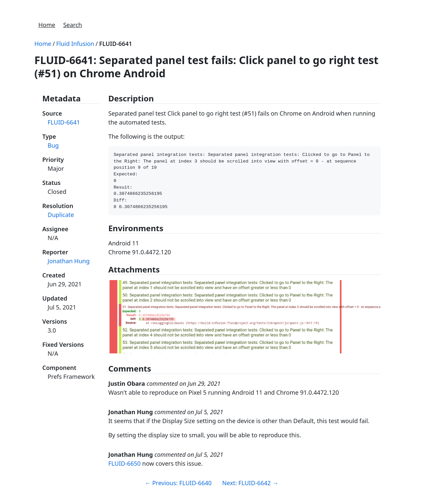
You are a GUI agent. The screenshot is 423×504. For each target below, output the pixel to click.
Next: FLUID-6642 (250, 489)
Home (47, 25)
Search (73, 25)
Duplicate (61, 215)
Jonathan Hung (69, 261)
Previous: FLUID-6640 (178, 489)
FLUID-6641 (116, 44)
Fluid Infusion (75, 44)
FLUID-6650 (125, 469)
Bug (53, 145)
